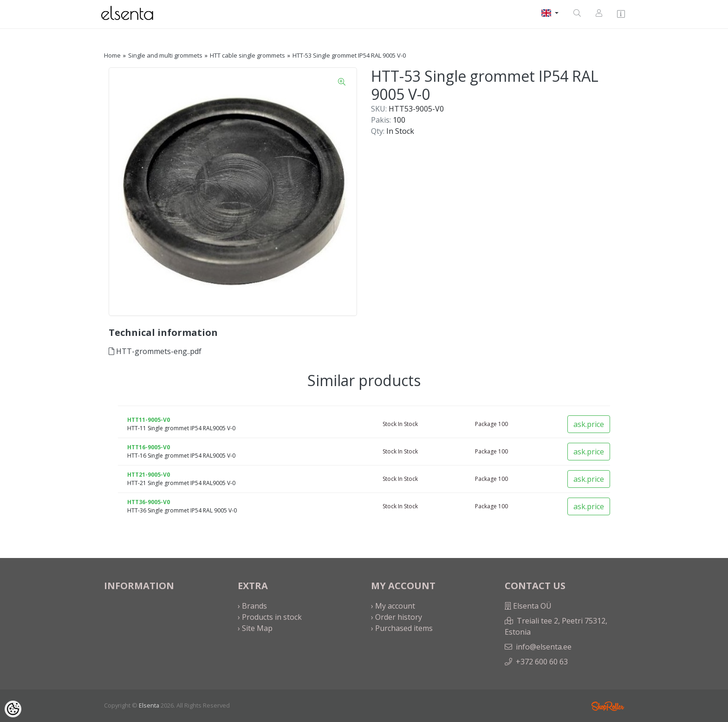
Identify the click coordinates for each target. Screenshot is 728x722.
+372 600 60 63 (542, 662)
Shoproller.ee (608, 706)
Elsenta (149, 705)
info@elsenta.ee (544, 647)
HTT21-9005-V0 (149, 475)
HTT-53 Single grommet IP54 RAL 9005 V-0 (349, 55)
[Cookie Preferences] (13, 709)
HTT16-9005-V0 (149, 447)
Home (112, 55)
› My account (393, 606)
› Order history (396, 617)
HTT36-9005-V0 (149, 502)
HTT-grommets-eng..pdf (155, 351)
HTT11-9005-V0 (149, 420)
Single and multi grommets (165, 55)
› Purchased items (402, 628)
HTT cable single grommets (247, 55)
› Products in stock (270, 617)
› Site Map (255, 628)
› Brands (252, 606)
